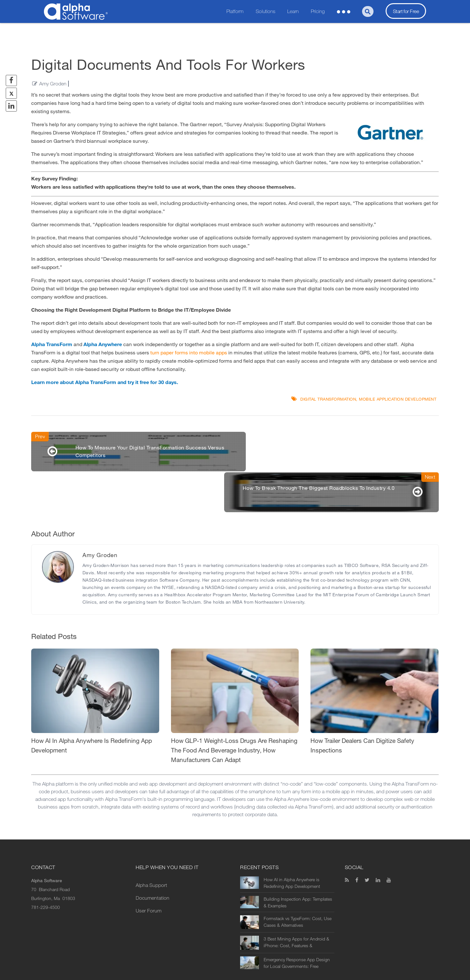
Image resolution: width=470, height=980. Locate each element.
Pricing (318, 11)
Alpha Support (151, 846)
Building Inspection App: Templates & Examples (298, 863)
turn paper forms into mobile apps (189, 353)
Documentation (153, 858)
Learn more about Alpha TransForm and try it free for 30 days (104, 382)
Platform (235, 11)
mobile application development (398, 399)
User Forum (149, 871)
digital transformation (328, 399)
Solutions (266, 11)
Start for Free (406, 11)
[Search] (368, 11)
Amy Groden (53, 84)
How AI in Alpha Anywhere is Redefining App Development (292, 844)
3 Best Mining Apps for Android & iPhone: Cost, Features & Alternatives (296, 903)
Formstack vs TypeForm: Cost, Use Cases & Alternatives (298, 882)
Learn (293, 11)
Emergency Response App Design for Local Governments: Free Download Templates (297, 924)
